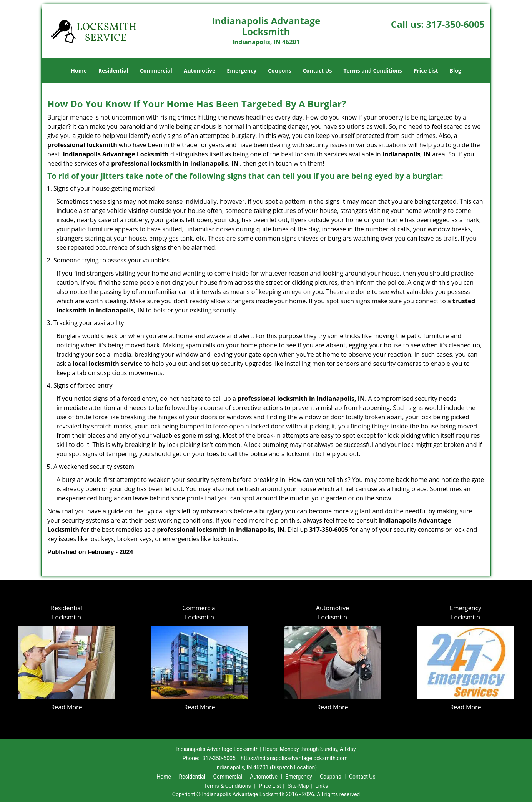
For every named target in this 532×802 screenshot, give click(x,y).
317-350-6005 (455, 24)
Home (79, 71)
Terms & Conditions (228, 786)
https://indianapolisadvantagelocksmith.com (294, 758)
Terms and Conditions (372, 71)
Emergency (242, 71)
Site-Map (298, 786)
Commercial (156, 71)
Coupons (279, 71)
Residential (113, 71)
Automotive (200, 71)
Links (322, 786)
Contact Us (318, 71)
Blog (455, 71)
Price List (426, 71)
